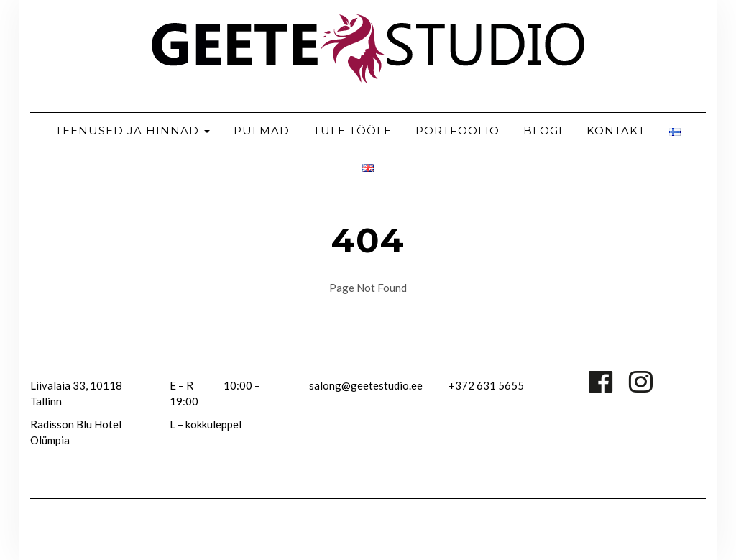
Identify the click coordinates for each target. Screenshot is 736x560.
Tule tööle (353, 130)
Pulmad (262, 130)
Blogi (543, 130)
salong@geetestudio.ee (366, 385)
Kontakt (616, 130)
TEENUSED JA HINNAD (133, 130)
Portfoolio (457, 130)
